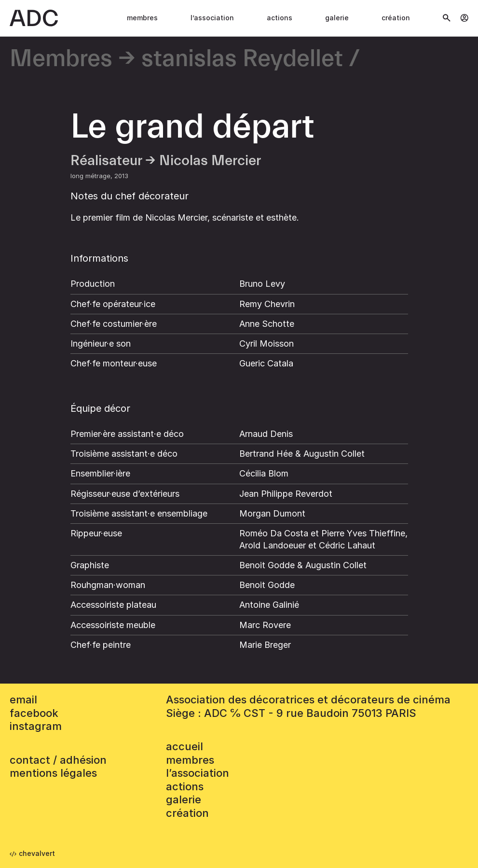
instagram (36, 726)
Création (396, 18)
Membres (142, 18)
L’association (212, 18)
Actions (280, 18)
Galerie (337, 18)
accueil (184, 746)
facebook (34, 713)
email (23, 700)
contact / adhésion (58, 760)
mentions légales (53, 773)
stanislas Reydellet (242, 59)
